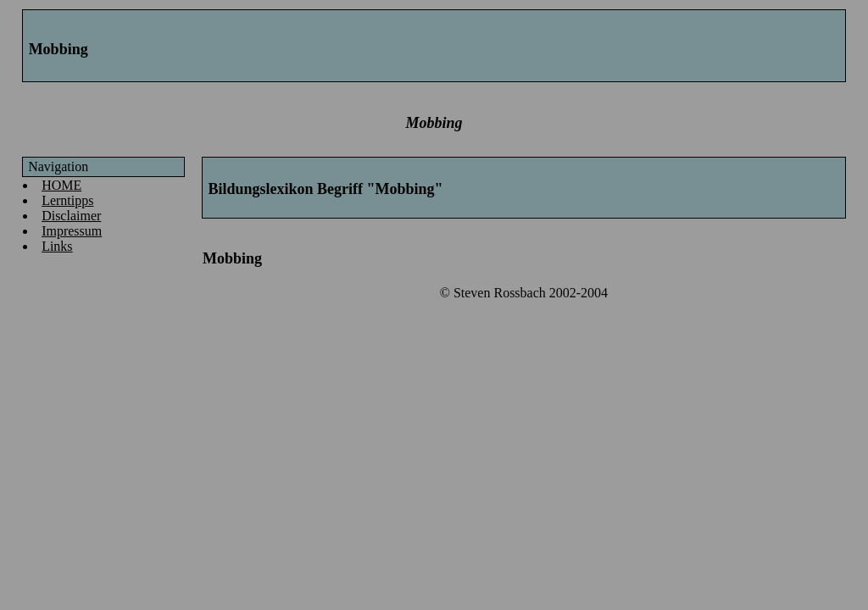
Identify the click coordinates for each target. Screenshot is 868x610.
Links (57, 246)
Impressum (72, 231)
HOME (61, 185)
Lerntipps (67, 200)
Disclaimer (71, 216)
